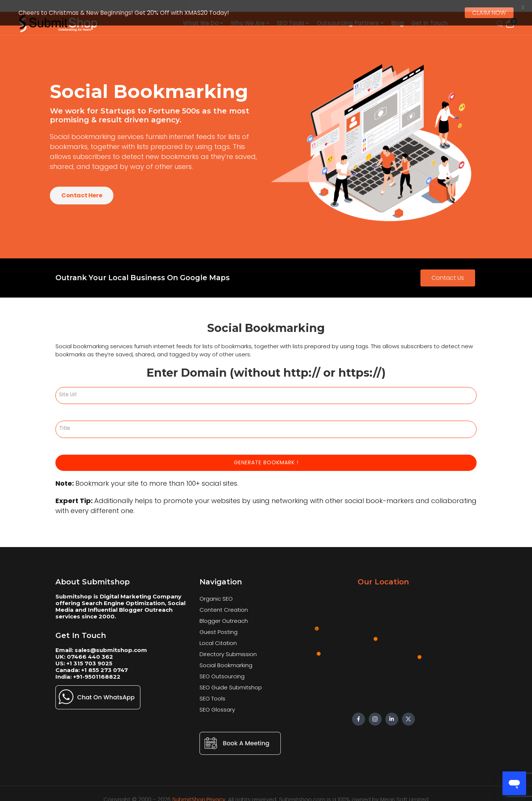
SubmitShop (189, 793)
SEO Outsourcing (222, 670)
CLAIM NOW (489, 13)
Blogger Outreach (224, 614)
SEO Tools (212, 692)
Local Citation (218, 636)
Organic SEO (216, 592)
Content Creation (224, 603)
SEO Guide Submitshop (231, 681)
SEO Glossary (217, 703)
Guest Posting (219, 625)
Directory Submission (228, 647)
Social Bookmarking (226, 659)
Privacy (216, 793)
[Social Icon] (359, 712)
